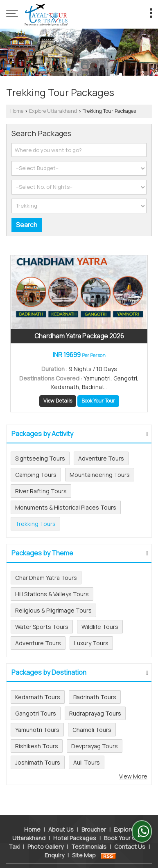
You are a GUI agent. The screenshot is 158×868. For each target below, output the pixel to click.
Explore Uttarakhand (53, 111)
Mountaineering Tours (100, 475)
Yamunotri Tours (37, 730)
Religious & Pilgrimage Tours (53, 610)
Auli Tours (87, 762)
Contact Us (130, 834)
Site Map (84, 842)
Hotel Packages (75, 825)
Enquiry (54, 842)
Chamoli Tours (92, 730)
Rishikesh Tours (37, 746)
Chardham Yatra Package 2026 (79, 336)
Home (17, 111)
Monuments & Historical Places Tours (66, 507)
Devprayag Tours (95, 746)
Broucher (94, 817)
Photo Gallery (45, 834)
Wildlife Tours (100, 627)
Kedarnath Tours (38, 697)
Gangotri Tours (36, 713)
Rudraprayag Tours (95, 713)
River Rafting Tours (41, 491)
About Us (61, 817)
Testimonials (89, 834)
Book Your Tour (98, 401)
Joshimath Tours (38, 762)
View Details (58, 401)
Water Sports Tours (42, 627)
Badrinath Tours (95, 697)
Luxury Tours (91, 643)
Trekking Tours (35, 524)
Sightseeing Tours (40, 458)
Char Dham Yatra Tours (46, 578)
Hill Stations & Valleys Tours (52, 594)
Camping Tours (36, 475)
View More (133, 776)
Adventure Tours (101, 458)
